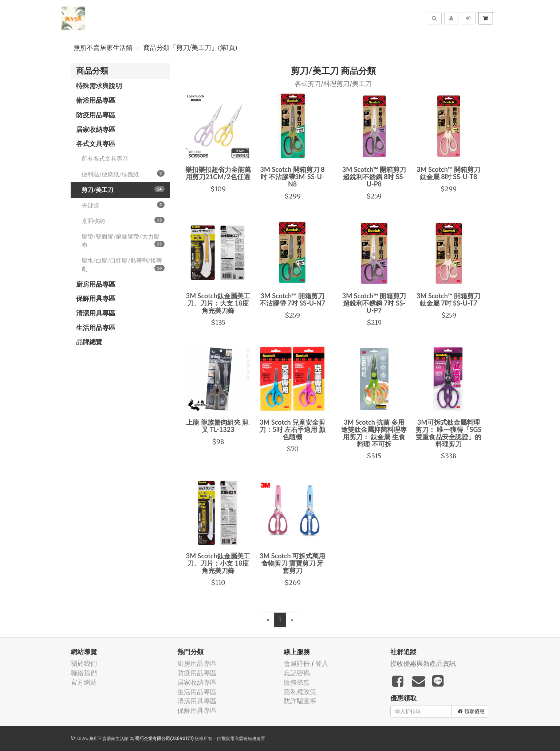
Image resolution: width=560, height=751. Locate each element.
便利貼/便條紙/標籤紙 (123, 174)
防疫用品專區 (96, 115)
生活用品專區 (96, 327)
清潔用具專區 (96, 313)
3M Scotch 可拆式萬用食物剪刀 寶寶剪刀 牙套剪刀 (292, 563)
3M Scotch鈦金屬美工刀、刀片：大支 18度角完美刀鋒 (218, 303)
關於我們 (84, 663)
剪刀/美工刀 (123, 189)
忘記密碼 (297, 673)
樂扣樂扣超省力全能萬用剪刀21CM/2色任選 (218, 173)
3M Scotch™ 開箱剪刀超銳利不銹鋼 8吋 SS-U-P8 (374, 177)
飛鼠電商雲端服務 (239, 738)
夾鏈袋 (123, 205)
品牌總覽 (89, 342)
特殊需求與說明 (99, 86)
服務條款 (297, 682)
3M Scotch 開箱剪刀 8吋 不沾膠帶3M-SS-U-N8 (293, 177)
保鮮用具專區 (96, 298)
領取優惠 (471, 711)
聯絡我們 (84, 673)
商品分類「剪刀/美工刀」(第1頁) (190, 48)
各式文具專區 (96, 143)
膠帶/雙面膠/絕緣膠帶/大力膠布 (123, 240)
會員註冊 (297, 663)
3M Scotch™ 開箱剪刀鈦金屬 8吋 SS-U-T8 (448, 173)
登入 (322, 663)
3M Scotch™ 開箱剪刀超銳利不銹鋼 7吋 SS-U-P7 (374, 303)
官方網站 (84, 682)
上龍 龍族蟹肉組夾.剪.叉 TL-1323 (218, 426)
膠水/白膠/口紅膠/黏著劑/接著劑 (123, 264)
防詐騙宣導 (300, 701)
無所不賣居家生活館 (103, 48)
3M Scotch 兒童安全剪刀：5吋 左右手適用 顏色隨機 (292, 429)
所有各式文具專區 (105, 158)
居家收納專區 (96, 129)
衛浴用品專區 (96, 100)
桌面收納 (123, 220)
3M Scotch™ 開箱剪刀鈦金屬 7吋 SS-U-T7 (448, 299)
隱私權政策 (300, 692)
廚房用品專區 (96, 284)
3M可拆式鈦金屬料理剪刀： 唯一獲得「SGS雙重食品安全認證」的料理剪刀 (448, 433)
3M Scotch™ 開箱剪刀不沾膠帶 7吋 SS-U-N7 (292, 299)
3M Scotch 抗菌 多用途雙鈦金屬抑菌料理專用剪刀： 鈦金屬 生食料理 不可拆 (374, 433)
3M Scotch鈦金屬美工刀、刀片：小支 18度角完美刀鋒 (218, 563)
